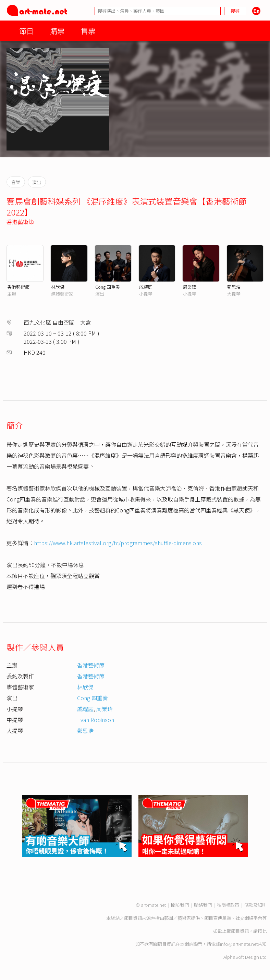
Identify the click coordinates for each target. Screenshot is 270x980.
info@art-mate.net (239, 944)
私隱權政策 (228, 905)
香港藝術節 (20, 222)
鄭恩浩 (234, 287)
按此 (262, 931)
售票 (88, 31)
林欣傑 (58, 287)
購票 (57, 31)
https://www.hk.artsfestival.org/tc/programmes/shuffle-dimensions (118, 543)
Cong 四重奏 (108, 287)
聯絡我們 (203, 905)
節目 (26, 31)
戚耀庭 (146, 287)
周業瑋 (190, 287)
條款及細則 (255, 905)
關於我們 (180, 905)
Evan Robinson (96, 720)
